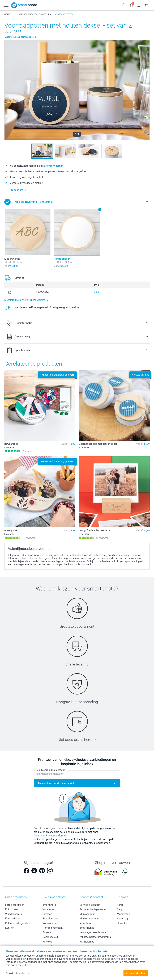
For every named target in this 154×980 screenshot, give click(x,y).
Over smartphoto (54, 897)
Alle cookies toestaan (136, 973)
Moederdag (123, 914)
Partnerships (87, 942)
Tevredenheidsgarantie (93, 909)
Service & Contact (90, 905)
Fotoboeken (12, 909)
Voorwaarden (50, 923)
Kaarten (10, 928)
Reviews (47, 942)
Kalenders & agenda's (17, 923)
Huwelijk (122, 923)
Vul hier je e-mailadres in (51, 770)
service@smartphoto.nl (93, 932)
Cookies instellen (18, 973)
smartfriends (87, 928)
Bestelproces (50, 919)
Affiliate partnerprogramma (95, 937)
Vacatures (48, 909)
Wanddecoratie (14, 914)
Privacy (47, 932)
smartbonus (87, 923)
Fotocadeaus (13, 919)
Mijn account (87, 914)
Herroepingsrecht (53, 928)
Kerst (120, 905)
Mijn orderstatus (89, 919)
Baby (120, 909)
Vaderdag (122, 919)
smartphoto (49, 905)
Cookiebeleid (50, 937)
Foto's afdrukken (15, 905)
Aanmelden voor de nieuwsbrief (56, 783)
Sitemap (47, 914)
